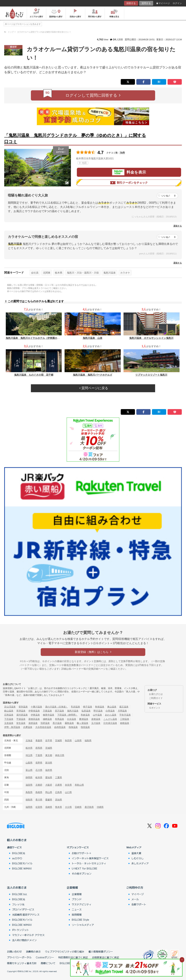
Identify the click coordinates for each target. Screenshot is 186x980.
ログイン (177, 3)
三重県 (59, 777)
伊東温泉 (35, 715)
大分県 (68, 807)
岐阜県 (39, 777)
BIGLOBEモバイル (22, 863)
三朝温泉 (125, 719)
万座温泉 (47, 711)
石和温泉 (9, 715)
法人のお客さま (17, 887)
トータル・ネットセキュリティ (89, 863)
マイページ (163, 3)
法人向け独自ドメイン (24, 940)
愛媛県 (49, 800)
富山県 (29, 770)
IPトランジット (21, 930)
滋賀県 (29, 785)
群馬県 (39, 748)
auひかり (17, 858)
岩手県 (49, 741)
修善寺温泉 (49, 715)
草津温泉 (21, 711)
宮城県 (59, 741)
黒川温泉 (57, 723)
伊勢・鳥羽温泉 (12, 727)
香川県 (39, 800)
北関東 (47, 273)
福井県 (49, 770)
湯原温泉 (33, 723)
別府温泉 (45, 723)
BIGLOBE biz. (20, 894)
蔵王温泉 (124, 707)
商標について (48, 963)
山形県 (78, 741)
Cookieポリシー (45, 957)
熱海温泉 (73, 727)
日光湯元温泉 (110, 723)
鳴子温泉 (88, 707)
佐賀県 (39, 807)
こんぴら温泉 (110, 719)
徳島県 (29, 800)
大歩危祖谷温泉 (43, 727)
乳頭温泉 (75, 707)
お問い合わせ (14, 951)
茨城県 (49, 748)
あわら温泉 (111, 715)
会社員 (35, 273)
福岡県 (29, 807)
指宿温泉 (85, 727)
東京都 (49, 755)
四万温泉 (59, 711)
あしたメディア (140, 863)
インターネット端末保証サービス (90, 858)
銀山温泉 (9, 711)
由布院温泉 (60, 727)
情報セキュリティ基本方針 (22, 963)
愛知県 (49, 777)
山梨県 (29, 763)
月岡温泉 (122, 711)
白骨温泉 (110, 711)
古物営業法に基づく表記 (105, 957)
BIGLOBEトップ (69, 963)
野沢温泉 (98, 711)
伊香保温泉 (34, 711)
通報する (178, 226)
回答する (131, 3)
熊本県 (59, 807)
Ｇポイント (155, 708)
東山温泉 (112, 707)
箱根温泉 (125, 723)
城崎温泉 (47, 719)
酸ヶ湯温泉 (83, 723)
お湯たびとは (156, 694)
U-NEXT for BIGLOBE (84, 868)
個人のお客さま (17, 840)
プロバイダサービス (23, 909)
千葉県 (39, 755)
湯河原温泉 (22, 715)
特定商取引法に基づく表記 (73, 957)
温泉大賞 (136, 853)
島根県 (39, 792)
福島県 (88, 741)
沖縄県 (100, 807)
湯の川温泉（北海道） (57, 707)
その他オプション (82, 873)
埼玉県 (29, 755)
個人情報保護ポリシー (101, 951)
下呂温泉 (9, 719)
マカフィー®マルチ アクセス (28, 935)
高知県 (59, 800)
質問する (146, 3)
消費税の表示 (33, 951)
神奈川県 (60, 755)
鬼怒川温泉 (109, 273)
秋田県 (68, 741)
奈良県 (68, 785)
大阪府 (49, 785)
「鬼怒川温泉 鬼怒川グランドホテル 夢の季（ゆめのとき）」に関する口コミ (75, 138)
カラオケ (125, 273)
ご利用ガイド (156, 698)
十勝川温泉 (36, 707)
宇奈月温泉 (125, 715)
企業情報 (72, 887)
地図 (83, 163)
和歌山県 (79, 785)
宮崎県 (78, 807)
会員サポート (139, 904)
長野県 (39, 763)
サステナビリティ (82, 904)
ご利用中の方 (135, 887)
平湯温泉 (21, 719)
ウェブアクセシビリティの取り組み (65, 951)
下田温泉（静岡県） (67, 715)
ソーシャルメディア (83, 925)
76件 (122, 153)
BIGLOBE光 (19, 853)
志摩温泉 (28, 727)
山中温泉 (97, 715)
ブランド (77, 899)
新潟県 (49, 763)
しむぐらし (138, 858)
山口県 (68, 792)
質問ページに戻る (94, 388)
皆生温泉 (21, 723)
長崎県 (49, 807)
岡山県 (49, 792)
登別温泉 (23, 707)
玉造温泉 (9, 723)
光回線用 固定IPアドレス (26, 915)
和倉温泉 (85, 715)
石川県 (39, 770)
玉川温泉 (96, 723)
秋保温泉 (100, 707)
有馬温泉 (59, 719)
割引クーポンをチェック (129, 183)
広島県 (59, 792)
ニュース (77, 909)
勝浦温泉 (84, 719)
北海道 (29, 741)
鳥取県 (29, 792)
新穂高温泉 (34, 719)
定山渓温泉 (10, 707)
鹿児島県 (89, 807)
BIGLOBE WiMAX (22, 868)
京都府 (39, 785)
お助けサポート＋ (82, 853)
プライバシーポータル (19, 957)
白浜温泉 (72, 719)
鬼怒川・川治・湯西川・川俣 (83, 273)
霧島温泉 (69, 723)
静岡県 (29, 777)
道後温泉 (96, 719)
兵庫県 (59, 785)
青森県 (39, 741)
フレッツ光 (18, 904)
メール (135, 899)
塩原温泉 (86, 711)
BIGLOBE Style (80, 920)
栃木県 (59, 273)
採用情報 (77, 915)
